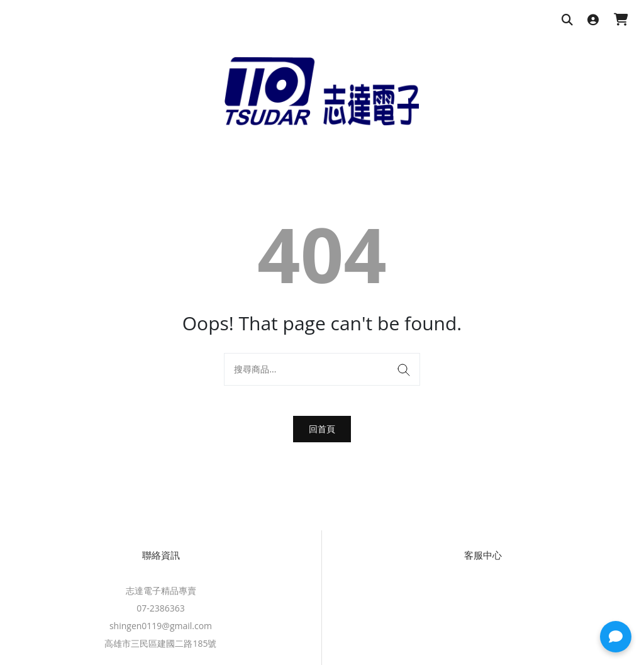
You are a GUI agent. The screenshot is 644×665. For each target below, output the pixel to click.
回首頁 (322, 429)
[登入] (593, 20)
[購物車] (621, 20)
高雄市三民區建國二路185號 (160, 643)
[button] (616, 637)
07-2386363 (161, 608)
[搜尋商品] (567, 20)
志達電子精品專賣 (161, 590)
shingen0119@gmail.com (161, 626)
